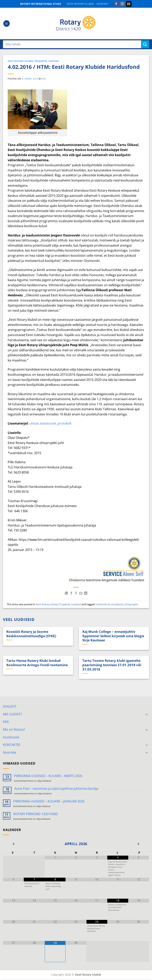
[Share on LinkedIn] (86, 593)
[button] (7, 24)
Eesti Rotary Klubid (20, 61)
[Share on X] (76, 593)
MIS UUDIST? (12, 714)
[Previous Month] (13, 844)
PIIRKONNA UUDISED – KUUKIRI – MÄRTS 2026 (48, 776)
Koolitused (11, 737)
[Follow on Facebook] (116, 4)
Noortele (10, 752)
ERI (44, 79)
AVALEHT (10, 706)
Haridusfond (103, 604)
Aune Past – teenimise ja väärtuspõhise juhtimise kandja (56, 789)
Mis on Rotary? (14, 729)
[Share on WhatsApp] (66, 593)
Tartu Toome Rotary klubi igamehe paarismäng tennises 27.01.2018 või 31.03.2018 (112, 665)
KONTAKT (103, 4)
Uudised (54, 61)
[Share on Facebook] (71, 593)
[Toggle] (147, 714)
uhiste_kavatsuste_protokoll (50, 423)
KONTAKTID (12, 745)
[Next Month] (139, 844)
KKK (6, 722)
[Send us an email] (129, 4)
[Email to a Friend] (81, 593)
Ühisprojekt (131, 604)
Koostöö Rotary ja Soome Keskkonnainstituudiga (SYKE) (31, 634)
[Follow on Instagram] (122, 4)
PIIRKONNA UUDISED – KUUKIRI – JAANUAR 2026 (49, 801)
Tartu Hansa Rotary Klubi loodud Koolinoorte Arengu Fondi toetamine (37, 663)
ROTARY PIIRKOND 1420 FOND (36, 814)
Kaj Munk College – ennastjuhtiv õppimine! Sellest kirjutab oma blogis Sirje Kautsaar (113, 636)
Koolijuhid (117, 604)
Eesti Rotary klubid (80, 4)
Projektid (41, 61)
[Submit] (145, 44)
